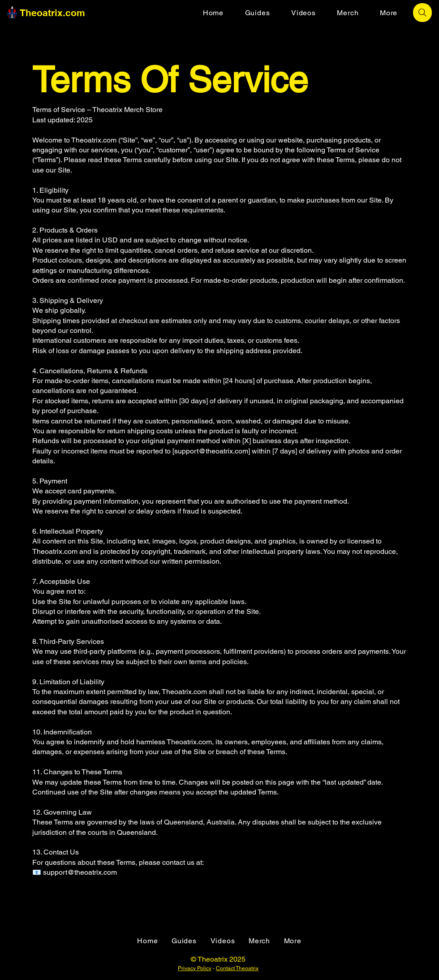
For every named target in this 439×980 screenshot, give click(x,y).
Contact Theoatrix (237, 968)
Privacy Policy (195, 968)
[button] (389, 13)
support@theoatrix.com (211, 451)
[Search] (422, 13)
